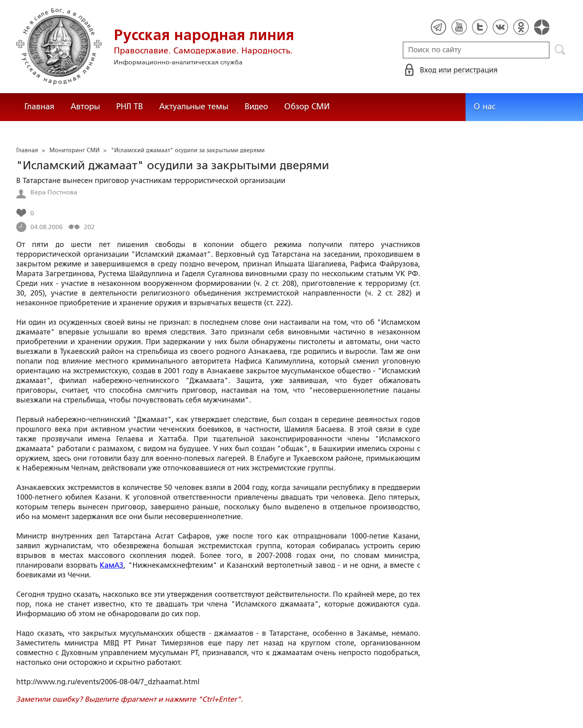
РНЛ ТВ (130, 106)
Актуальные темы (194, 106)
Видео (256, 106)
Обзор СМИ (307, 106)
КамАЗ (112, 565)
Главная (39, 106)
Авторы (85, 106)
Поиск (560, 50)
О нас (485, 106)
